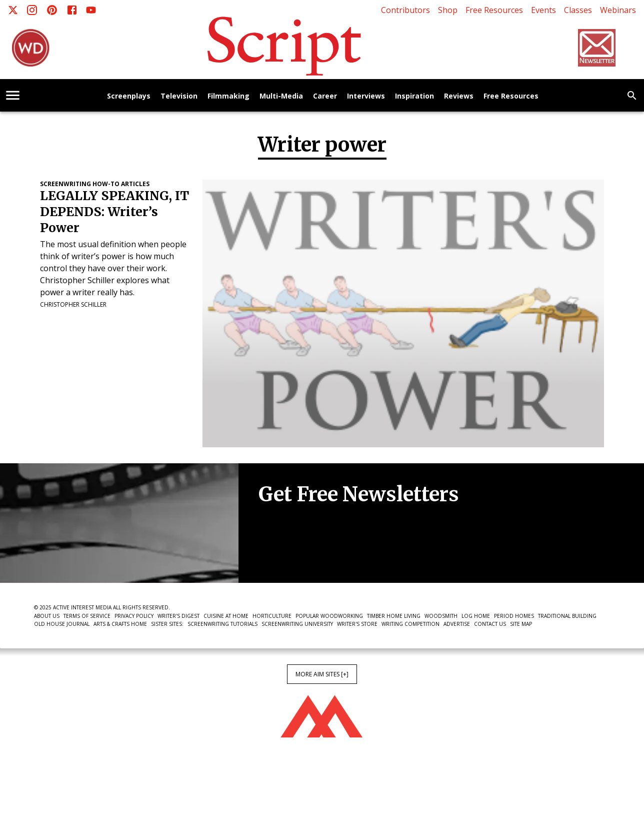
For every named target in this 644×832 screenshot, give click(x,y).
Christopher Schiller (73, 304)
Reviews (459, 96)
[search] (632, 96)
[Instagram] (32, 10)
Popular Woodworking (329, 616)
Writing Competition (410, 624)
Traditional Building (567, 616)
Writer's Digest (178, 616)
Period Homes (514, 616)
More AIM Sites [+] (322, 674)
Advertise (457, 624)
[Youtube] (91, 10)
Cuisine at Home (226, 616)
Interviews (366, 96)
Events (543, 10)
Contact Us (490, 624)
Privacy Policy (134, 616)
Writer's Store (357, 624)
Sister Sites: (167, 624)
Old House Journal (62, 624)
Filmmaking (228, 96)
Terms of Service (87, 616)
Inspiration (414, 96)
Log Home (476, 616)
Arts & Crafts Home (120, 624)
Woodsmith (441, 616)
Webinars (618, 10)
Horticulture (272, 616)
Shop (448, 10)
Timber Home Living (394, 616)
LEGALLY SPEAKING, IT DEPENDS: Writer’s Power (114, 212)
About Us (47, 616)
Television (179, 96)
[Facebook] (72, 10)
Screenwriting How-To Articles (95, 184)
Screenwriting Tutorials (222, 624)
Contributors (405, 10)
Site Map (521, 624)
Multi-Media (281, 96)
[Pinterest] (52, 10)
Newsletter (294, 552)
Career (325, 96)
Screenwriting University (297, 624)
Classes (578, 10)
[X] (13, 10)
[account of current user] (13, 95)
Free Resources (494, 10)
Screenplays (129, 96)
